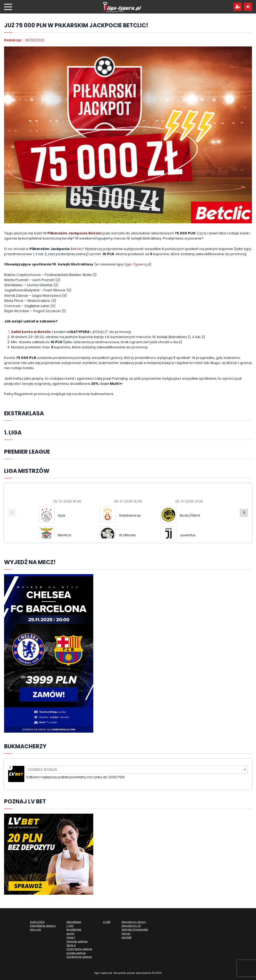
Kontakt (127, 937)
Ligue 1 (71, 937)
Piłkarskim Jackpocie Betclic (74, 233)
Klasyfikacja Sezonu (43, 926)
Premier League (77, 941)
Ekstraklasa (74, 922)
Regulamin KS (131, 926)
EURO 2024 (37, 922)
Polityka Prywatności (135, 929)
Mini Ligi (36, 929)
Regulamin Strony (134, 922)
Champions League (79, 949)
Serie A (71, 945)
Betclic (76, 249)
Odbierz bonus (137, 770)
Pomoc (126, 933)
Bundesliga (74, 929)
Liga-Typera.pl (137, 264)
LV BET (107, 922)
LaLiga (70, 933)
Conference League (79, 957)
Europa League (76, 953)
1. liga (70, 926)
